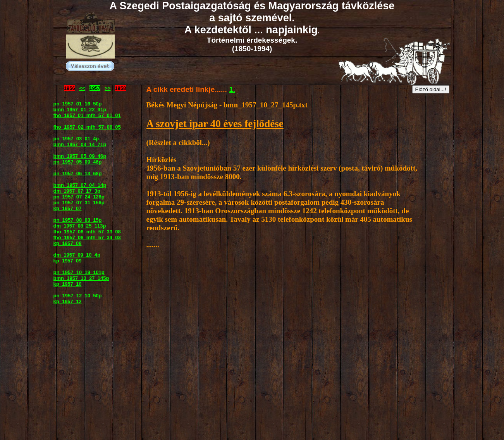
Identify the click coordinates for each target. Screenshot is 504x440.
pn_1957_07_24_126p (79, 197)
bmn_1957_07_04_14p (80, 185)
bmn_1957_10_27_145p (81, 278)
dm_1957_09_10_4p (77, 255)
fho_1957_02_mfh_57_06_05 (87, 127)
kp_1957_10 (68, 284)
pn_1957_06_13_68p (78, 173)
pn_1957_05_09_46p (78, 162)
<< (82, 88)
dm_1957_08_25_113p (80, 226)
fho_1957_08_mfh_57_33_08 (87, 232)
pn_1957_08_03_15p (78, 220)
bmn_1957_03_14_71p (80, 144)
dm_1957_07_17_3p (77, 191)
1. (232, 89)
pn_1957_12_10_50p (78, 296)
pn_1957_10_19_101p (79, 272)
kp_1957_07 (68, 208)
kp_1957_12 (68, 301)
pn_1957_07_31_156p (79, 203)
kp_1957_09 (68, 261)
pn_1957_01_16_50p (78, 104)
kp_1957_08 (68, 243)
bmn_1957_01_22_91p (80, 110)
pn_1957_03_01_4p (76, 139)
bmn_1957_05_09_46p (80, 156)
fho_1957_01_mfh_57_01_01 (87, 115)
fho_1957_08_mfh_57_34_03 (87, 237)
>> (108, 88)
